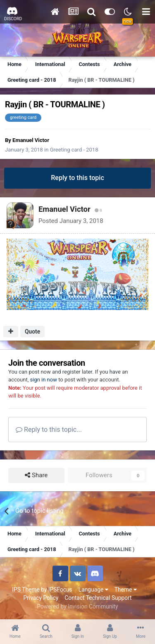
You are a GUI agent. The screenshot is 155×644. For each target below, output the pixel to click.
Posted (71, 221)
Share (36, 475)
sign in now (43, 380)
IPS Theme (26, 590)
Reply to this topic (77, 178)
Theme (126, 590)
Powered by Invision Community (77, 606)
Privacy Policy (41, 598)
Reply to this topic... (49, 430)
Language (93, 590)
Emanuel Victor (31, 140)
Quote (32, 331)
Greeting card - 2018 (74, 150)
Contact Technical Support (98, 598)
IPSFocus (60, 590)
